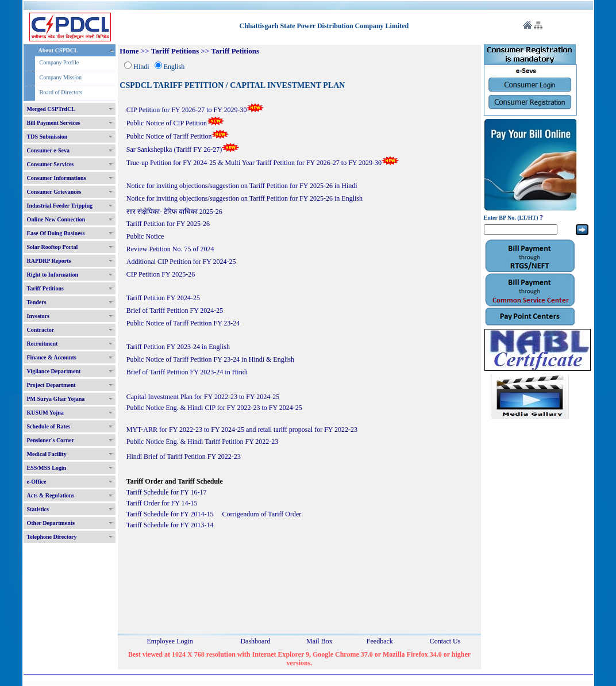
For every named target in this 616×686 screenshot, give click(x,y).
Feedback (380, 641)
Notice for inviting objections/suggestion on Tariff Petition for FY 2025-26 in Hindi (242, 186)
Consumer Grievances (54, 192)
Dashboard (255, 641)
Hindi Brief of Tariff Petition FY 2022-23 (184, 457)
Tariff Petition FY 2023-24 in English (178, 347)
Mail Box (319, 641)
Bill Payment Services (54, 123)
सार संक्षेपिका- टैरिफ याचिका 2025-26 (174, 212)
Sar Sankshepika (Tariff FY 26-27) (183, 150)
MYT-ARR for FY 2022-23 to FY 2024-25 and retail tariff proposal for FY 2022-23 (242, 430)
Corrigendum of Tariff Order (262, 514)
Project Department (51, 385)
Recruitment (43, 344)
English (174, 67)
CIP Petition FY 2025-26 (161, 274)
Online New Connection (56, 219)
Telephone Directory (52, 537)
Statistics (38, 509)
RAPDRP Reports (49, 261)
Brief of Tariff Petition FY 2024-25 (175, 311)
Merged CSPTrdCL (51, 109)
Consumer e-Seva (49, 150)
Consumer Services (51, 164)
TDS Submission (47, 137)
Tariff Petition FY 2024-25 (163, 298)
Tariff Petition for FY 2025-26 (168, 224)
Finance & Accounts (52, 357)
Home (129, 51)
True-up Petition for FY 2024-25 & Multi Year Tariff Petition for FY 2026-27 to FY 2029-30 (263, 163)
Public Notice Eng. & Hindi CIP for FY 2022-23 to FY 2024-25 (214, 408)
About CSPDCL (58, 50)
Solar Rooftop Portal (53, 247)
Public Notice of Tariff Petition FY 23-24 (183, 323)
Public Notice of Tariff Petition (178, 136)
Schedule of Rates (49, 426)
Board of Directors (61, 92)
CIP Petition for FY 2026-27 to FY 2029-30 (195, 110)
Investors (38, 316)
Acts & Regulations (51, 495)
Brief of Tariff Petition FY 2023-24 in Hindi (187, 372)
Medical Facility (47, 454)
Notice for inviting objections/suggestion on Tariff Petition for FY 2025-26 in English (245, 198)
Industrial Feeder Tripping (60, 206)
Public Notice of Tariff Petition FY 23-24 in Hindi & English (210, 359)
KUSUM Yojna (45, 413)
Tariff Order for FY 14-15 (162, 503)
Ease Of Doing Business (56, 233)
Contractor (41, 330)
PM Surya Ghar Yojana (56, 399)
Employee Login (170, 641)
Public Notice (145, 236)
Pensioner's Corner (51, 440)
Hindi (141, 67)
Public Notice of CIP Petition (175, 123)
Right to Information (53, 275)
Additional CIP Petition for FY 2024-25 (181, 262)
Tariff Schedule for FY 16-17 (167, 492)
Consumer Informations (57, 178)
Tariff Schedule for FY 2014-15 (170, 514)
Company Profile (59, 62)
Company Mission (61, 77)
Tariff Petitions (45, 288)
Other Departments (51, 523)
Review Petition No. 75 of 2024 (170, 249)
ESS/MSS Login (47, 468)
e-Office (37, 482)
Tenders (37, 302)
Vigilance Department (54, 371)
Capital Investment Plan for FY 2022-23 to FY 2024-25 (204, 397)
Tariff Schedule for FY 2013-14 (170, 525)
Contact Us (445, 641)
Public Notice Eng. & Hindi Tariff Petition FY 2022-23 (203, 442)
